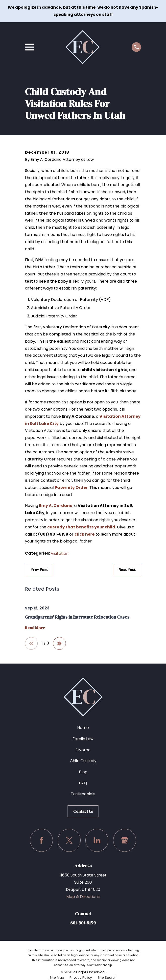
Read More (35, 628)
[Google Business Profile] (125, 840)
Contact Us (83, 811)
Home (83, 728)
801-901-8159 (83, 923)
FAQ (83, 783)
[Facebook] (41, 840)
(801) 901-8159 (53, 534)
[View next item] (59, 644)
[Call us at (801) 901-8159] (136, 47)
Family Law (83, 739)
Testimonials (83, 794)
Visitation (60, 553)
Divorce (83, 750)
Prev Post (39, 569)
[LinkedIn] (97, 840)
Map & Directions (83, 897)
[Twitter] (69, 840)
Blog (83, 772)
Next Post (127, 569)
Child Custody (83, 761)
